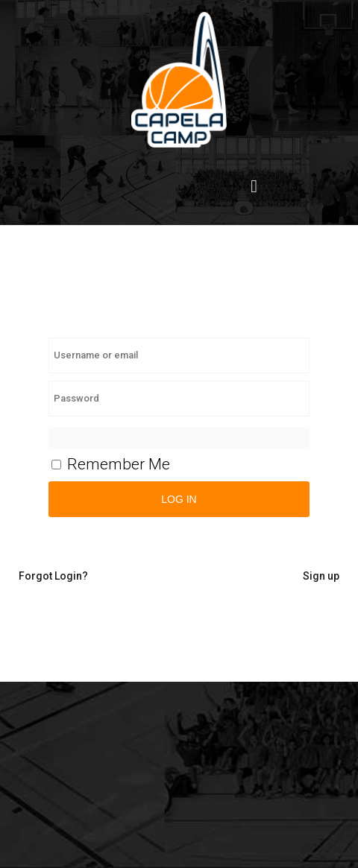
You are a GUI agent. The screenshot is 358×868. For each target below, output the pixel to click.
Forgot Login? (53, 576)
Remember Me (111, 464)
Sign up (321, 576)
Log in (179, 499)
